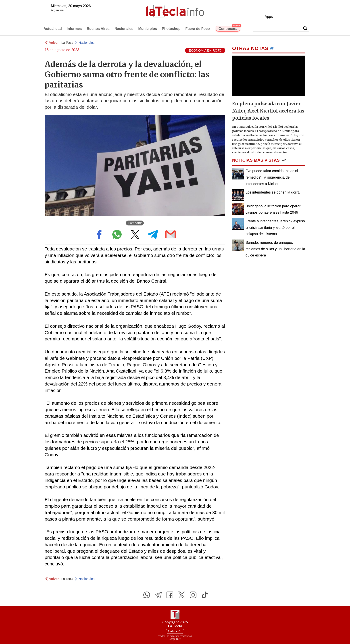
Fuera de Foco (198, 29)
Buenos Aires (98, 29)
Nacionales (124, 29)
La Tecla (67, 43)
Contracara (229, 28)
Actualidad (53, 29)
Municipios (148, 29)
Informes (74, 29)
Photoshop (171, 29)
